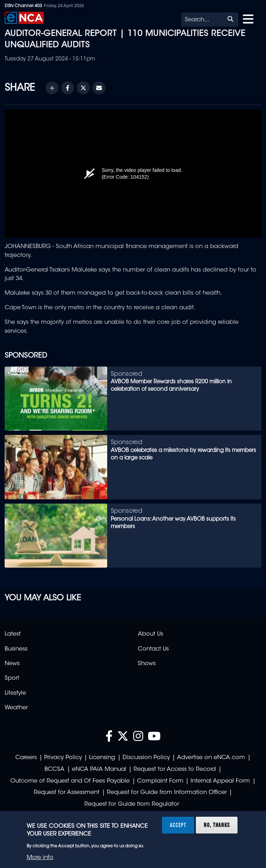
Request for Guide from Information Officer (167, 793)
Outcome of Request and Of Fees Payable (70, 781)
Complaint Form (160, 781)
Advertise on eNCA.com (211, 758)
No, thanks (217, 825)
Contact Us (153, 649)
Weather (16, 708)
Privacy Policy (63, 758)
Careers (26, 758)
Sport (12, 678)
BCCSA (54, 769)
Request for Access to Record (175, 769)
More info (40, 858)
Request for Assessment (67, 793)
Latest (13, 634)
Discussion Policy (146, 758)
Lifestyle (15, 693)
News (12, 664)
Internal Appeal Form (220, 781)
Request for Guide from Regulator (132, 804)
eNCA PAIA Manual (99, 769)
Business (16, 649)
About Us (150, 634)
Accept (178, 825)
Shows (147, 664)
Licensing (102, 758)
